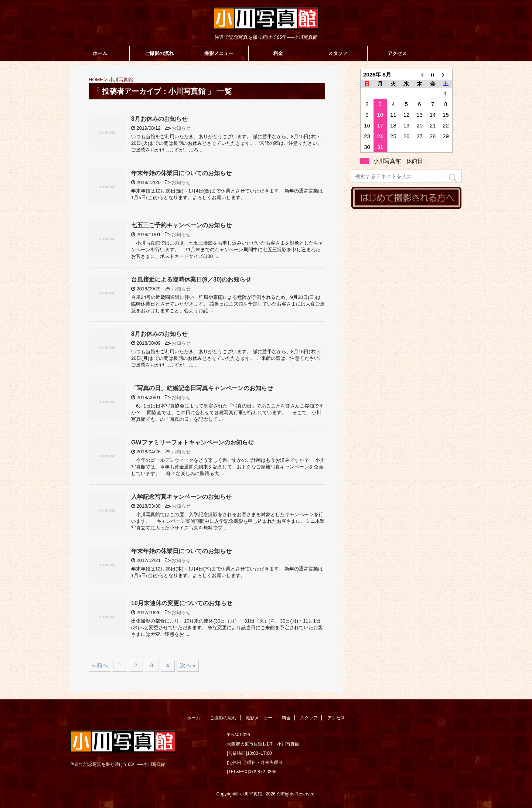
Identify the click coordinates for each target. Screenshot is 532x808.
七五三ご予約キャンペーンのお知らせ (181, 225)
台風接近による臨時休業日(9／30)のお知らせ (191, 279)
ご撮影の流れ (159, 53)
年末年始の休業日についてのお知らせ (181, 173)
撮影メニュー (219, 53)
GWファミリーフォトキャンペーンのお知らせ (192, 442)
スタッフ (338, 53)
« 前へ (100, 665)
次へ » (188, 665)
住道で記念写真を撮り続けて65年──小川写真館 (118, 764)
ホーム (100, 53)
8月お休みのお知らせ (159, 119)
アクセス (397, 53)
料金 (278, 53)
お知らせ (181, 128)
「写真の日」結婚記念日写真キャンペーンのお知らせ (202, 388)
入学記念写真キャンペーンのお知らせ (181, 497)
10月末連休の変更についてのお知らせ (182, 603)
